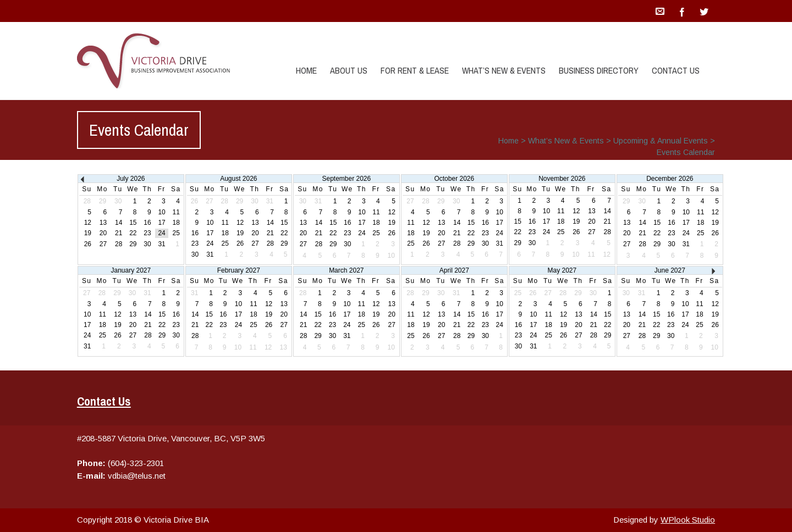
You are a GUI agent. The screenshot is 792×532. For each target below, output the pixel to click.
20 (103, 233)
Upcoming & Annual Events (661, 141)
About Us (349, 70)
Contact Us (676, 70)
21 (119, 233)
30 (147, 244)
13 (103, 223)
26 (88, 244)
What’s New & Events (504, 70)
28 (119, 244)
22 (133, 233)
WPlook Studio (688, 520)
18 (176, 223)
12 (88, 223)
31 (161, 244)
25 (176, 233)
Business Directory (599, 70)
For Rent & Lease (415, 70)
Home (306, 70)
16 (147, 223)
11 (176, 212)
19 (88, 233)
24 (161, 233)
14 (119, 223)
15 (133, 223)
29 (133, 244)
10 (161, 212)
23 (147, 233)
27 (103, 244)
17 (161, 223)
